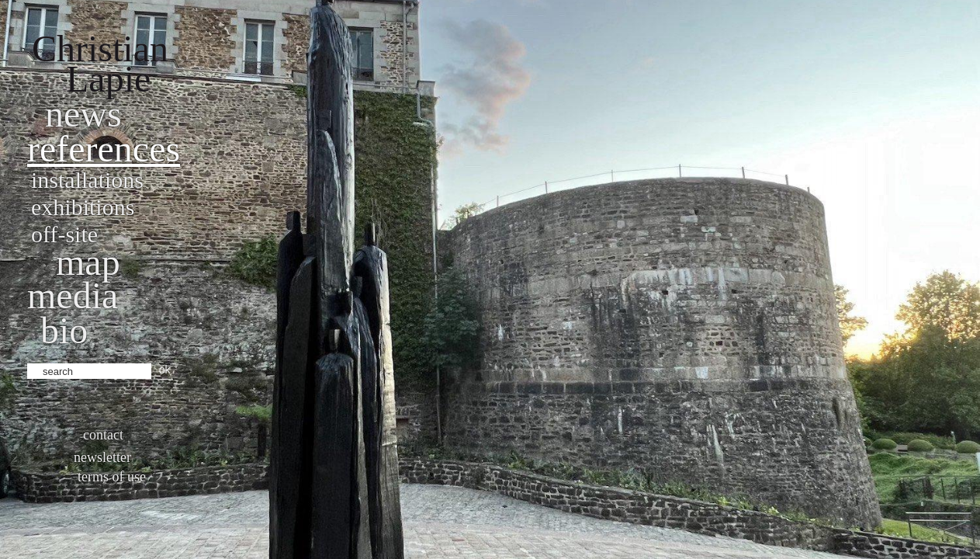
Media (73, 295)
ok (165, 370)
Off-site (64, 234)
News (83, 114)
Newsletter (102, 457)
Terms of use (112, 477)
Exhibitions (83, 207)
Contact (103, 435)
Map (88, 262)
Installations (87, 180)
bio (64, 330)
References (104, 149)
